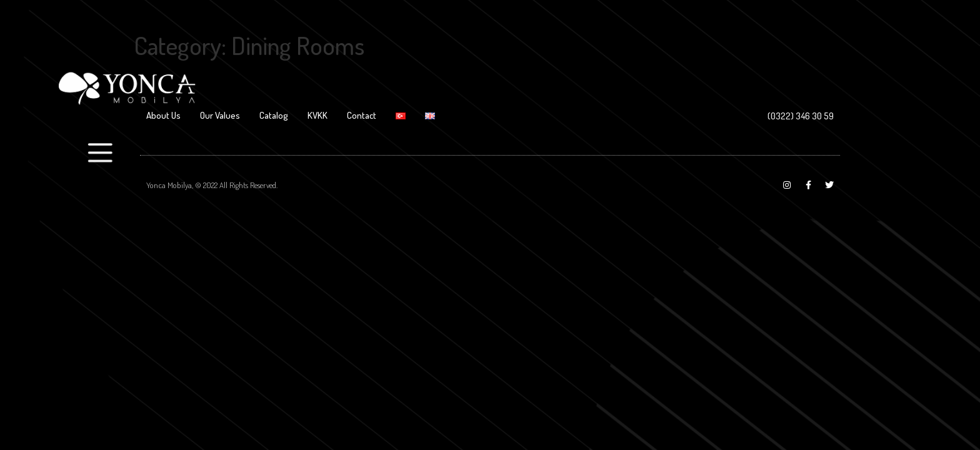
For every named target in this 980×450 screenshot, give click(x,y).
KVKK (317, 115)
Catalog (274, 115)
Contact (362, 115)
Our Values (220, 115)
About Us (163, 115)
